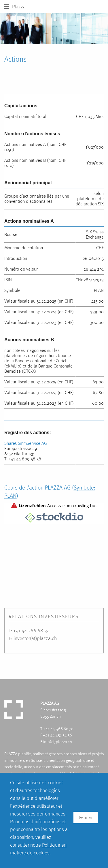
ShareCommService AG (26, 443)
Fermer (86, 817)
